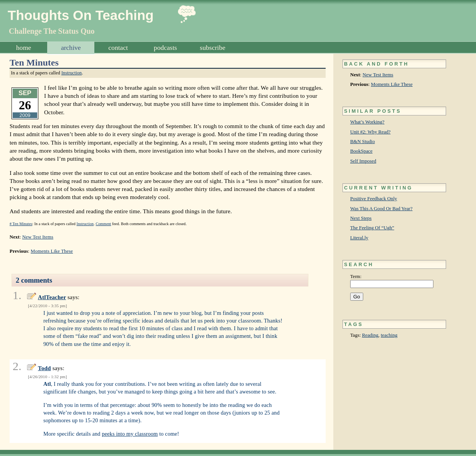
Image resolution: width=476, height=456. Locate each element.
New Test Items (378, 75)
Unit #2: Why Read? (370, 132)
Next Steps (361, 218)
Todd (44, 368)
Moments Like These (392, 84)
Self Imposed (363, 161)
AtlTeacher (52, 297)
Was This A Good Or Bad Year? (381, 209)
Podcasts (166, 48)
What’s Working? (367, 122)
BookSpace (361, 151)
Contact (118, 48)
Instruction (72, 73)
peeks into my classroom (130, 434)
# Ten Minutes (21, 224)
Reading (370, 335)
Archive (71, 48)
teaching (389, 335)
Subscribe (212, 48)
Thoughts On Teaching (81, 15)
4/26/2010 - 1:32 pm (48, 377)
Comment (103, 224)
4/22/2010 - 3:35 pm (48, 306)
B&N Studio (362, 142)
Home (24, 48)
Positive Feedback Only (374, 199)
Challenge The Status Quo (52, 31)
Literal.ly (359, 238)
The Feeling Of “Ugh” (372, 228)
